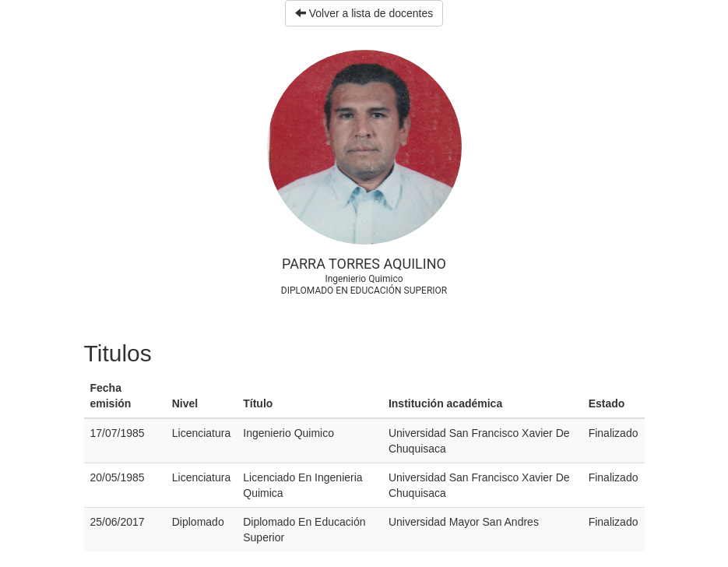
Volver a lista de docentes (364, 13)
